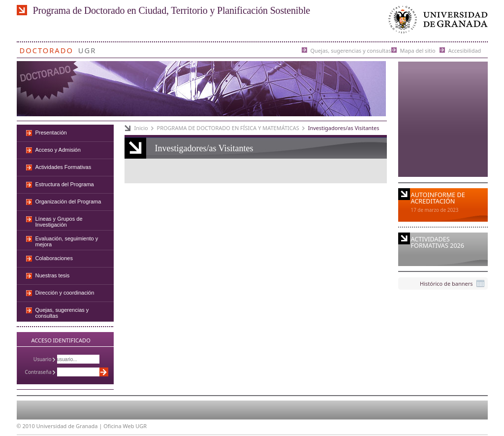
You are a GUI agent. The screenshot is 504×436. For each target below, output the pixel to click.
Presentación (51, 133)
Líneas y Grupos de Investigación (59, 222)
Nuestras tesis (53, 275)
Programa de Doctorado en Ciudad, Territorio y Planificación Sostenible (172, 10)
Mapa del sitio (418, 50)
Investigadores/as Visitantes (344, 128)
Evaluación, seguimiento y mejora (67, 241)
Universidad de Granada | (70, 426)
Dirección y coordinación (65, 293)
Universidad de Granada (436, 22)
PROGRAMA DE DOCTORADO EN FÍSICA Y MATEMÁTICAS (228, 128)
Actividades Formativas (63, 167)
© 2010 (26, 426)
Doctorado (47, 49)
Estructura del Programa (65, 184)
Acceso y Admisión (58, 150)
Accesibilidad (465, 50)
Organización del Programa (68, 201)
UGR (87, 49)
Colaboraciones (54, 258)
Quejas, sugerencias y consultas (351, 50)
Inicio (141, 128)
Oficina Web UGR (125, 426)
